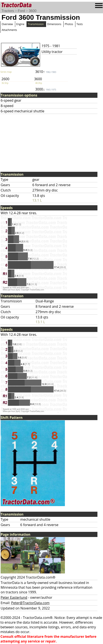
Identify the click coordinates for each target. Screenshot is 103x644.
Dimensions (54, 24)
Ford (21, 11)
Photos (69, 24)
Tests (80, 24)
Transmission (36, 24)
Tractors (8, 11)
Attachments (9, 30)
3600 (33, 11)
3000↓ (46, 89)
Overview (7, 24)
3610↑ (46, 72)
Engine (20, 24)
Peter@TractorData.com (30, 603)
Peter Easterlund (14, 597)
